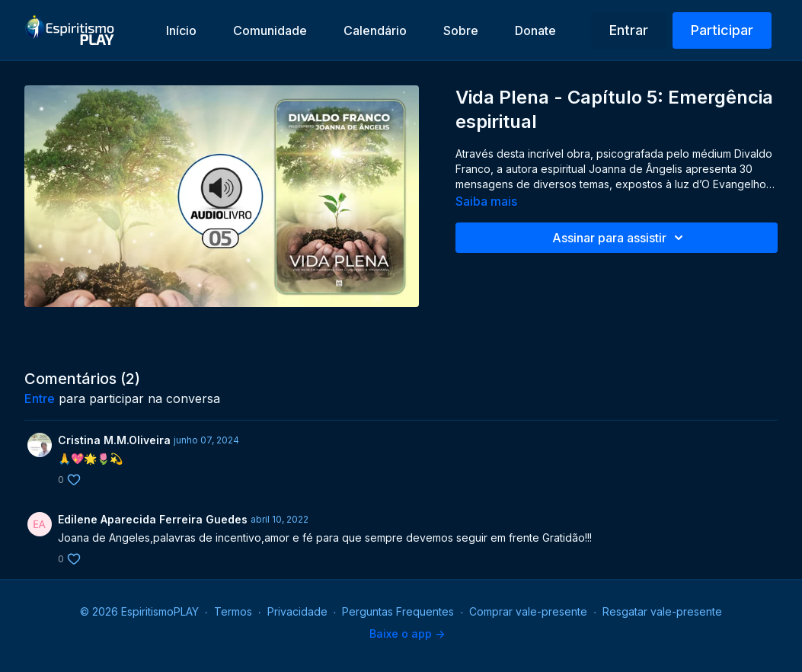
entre (40, 398)
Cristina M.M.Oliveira (114, 440)
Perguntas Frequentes (398, 611)
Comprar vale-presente (528, 611)
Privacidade (297, 611)
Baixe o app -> (407, 634)
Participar (722, 30)
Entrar (629, 30)
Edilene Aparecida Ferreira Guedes (153, 519)
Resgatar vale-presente (662, 611)
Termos (233, 611)
